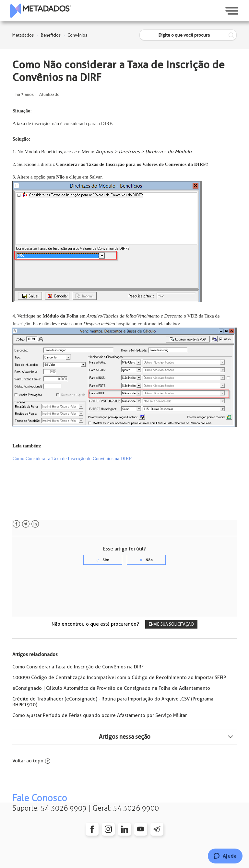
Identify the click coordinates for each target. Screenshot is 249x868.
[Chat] (225, 856)
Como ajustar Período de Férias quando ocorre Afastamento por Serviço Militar (100, 715)
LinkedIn (35, 524)
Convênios (77, 35)
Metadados (23, 35)
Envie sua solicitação (171, 624)
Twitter (26, 524)
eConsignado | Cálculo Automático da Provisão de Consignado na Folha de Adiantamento (111, 688)
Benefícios (51, 35)
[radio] (103, 560)
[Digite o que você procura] (188, 35)
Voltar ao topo (31, 761)
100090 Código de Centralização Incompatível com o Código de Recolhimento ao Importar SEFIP (119, 677)
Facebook (16, 524)
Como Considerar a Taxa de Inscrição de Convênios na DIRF (78, 667)
